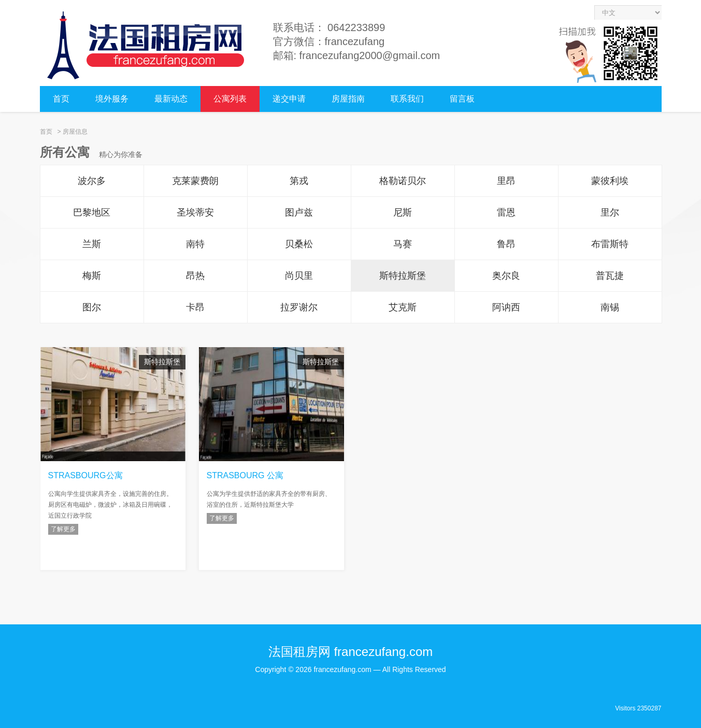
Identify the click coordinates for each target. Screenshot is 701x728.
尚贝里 (299, 276)
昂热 (195, 276)
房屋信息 (75, 132)
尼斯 (403, 212)
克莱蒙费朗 (195, 181)
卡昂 (195, 307)
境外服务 (112, 99)
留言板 (462, 99)
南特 (195, 244)
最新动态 (171, 99)
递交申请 (289, 99)
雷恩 (506, 212)
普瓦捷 (610, 276)
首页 (61, 99)
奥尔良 (506, 276)
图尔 (92, 307)
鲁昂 (506, 244)
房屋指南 (348, 99)
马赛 (403, 244)
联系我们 (407, 99)
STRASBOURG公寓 (85, 475)
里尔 (610, 212)
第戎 (299, 181)
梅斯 (92, 276)
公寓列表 (230, 99)
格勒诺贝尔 (403, 181)
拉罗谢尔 (299, 307)
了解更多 (63, 529)
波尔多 (92, 181)
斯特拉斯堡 (403, 276)
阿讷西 (506, 307)
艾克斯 (403, 307)
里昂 (506, 181)
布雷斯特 (610, 244)
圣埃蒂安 (195, 212)
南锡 (610, 307)
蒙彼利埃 (610, 181)
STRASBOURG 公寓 (245, 475)
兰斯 (92, 244)
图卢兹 (299, 212)
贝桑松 (299, 244)
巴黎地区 (92, 212)
